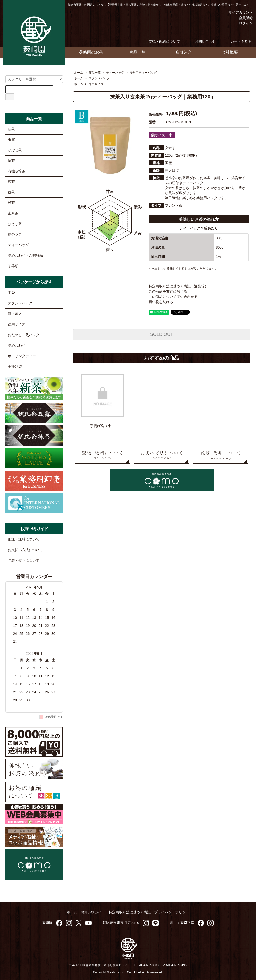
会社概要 (230, 52)
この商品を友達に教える (168, 291)
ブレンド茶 (174, 205)
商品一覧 (137, 52)
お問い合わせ (202, 41)
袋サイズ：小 (162, 135)
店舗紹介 (184, 52)
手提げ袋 (15, 366)
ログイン (243, 23)
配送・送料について (24, 539)
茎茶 (11, 192)
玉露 (11, 140)
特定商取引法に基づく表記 (130, 912)
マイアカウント (237, 12)
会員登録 (243, 18)
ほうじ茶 (15, 224)
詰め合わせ (17, 345)
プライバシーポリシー (172, 912)
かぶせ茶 (15, 150)
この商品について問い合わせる (173, 297)
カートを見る (238, 41)
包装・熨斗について (24, 560)
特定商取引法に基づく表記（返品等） (178, 286)
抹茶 (11, 161)
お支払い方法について (25, 550)
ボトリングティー (22, 356)
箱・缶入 (15, 314)
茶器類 (13, 266)
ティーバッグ (115, 73)
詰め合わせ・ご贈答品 (25, 255)
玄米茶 (13, 213)
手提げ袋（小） (102, 426)
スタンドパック (99, 78)
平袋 (11, 293)
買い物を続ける (161, 302)
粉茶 (11, 203)
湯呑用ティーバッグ (143, 73)
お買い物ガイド (93, 912)
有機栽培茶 (17, 171)
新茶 (11, 129)
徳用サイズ (96, 84)
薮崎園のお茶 (91, 52)
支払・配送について (161, 41)
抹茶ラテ (15, 234)
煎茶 (11, 182)
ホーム (79, 73)
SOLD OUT (162, 334)
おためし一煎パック (24, 335)
